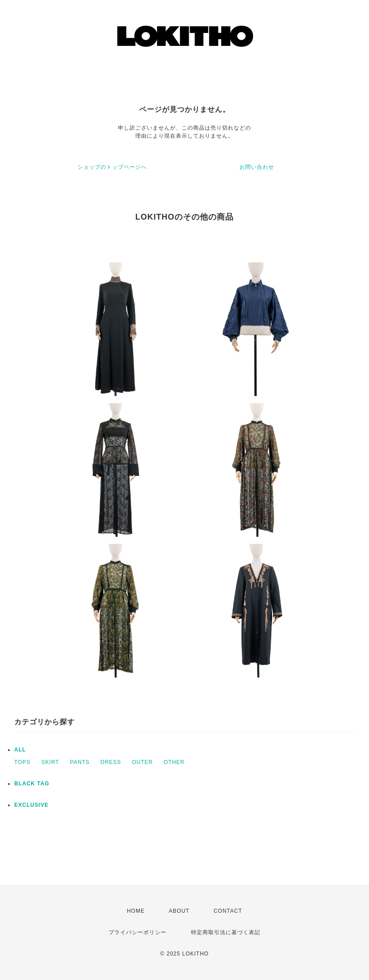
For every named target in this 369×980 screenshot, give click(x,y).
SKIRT (50, 762)
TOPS (22, 762)
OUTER (142, 762)
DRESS (111, 762)
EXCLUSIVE (31, 805)
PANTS (80, 762)
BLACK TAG (32, 784)
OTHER (174, 762)
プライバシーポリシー (138, 932)
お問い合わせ (257, 167)
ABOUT (179, 911)
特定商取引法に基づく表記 (226, 932)
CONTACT (228, 911)
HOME (136, 911)
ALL (20, 750)
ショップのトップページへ (112, 167)
